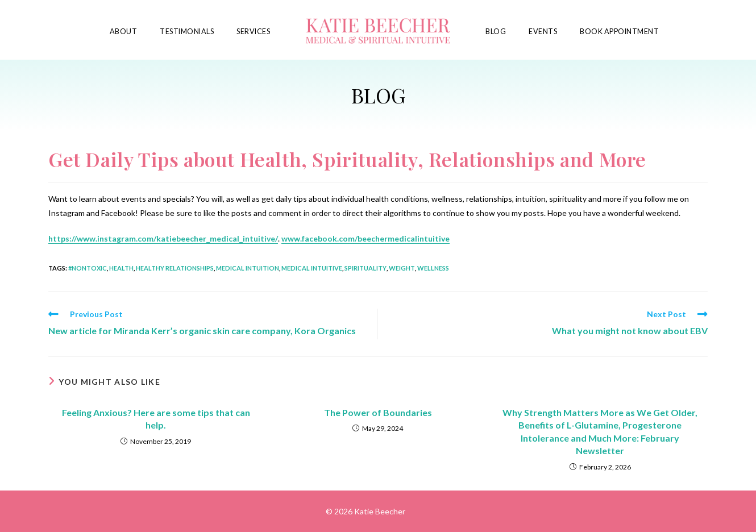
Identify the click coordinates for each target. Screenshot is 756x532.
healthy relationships (175, 268)
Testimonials (187, 32)
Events (543, 32)
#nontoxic (88, 268)
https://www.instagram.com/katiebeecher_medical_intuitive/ (163, 238)
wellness (433, 268)
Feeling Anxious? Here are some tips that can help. (156, 419)
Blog (496, 32)
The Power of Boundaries (378, 412)
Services (253, 32)
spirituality (365, 268)
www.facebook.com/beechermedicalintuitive (365, 238)
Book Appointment (619, 32)
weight (402, 268)
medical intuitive (312, 268)
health (121, 268)
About (124, 32)
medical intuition (248, 268)
